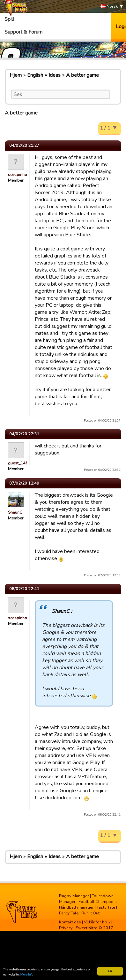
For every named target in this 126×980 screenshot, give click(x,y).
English (35, 75)
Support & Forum (23, 32)
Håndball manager (76, 907)
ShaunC (15, 512)
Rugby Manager (74, 896)
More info (27, 975)
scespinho (18, 175)
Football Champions (98, 902)
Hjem (16, 75)
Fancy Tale (69, 913)
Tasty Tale (106, 907)
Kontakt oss (70, 922)
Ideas (55, 75)
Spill (9, 19)
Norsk (109, 7)
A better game (82, 75)
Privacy (66, 928)
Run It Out (90, 913)
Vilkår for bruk (97, 922)
